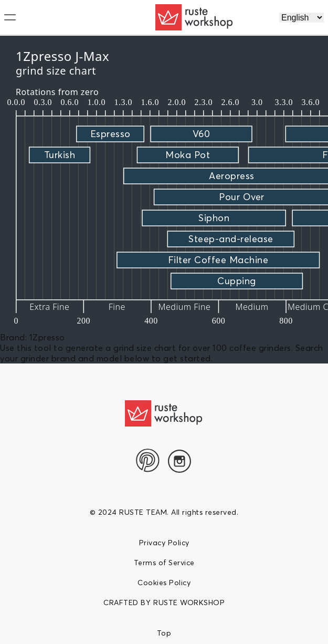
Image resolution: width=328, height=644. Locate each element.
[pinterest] (148, 460)
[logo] (195, 17)
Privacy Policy (164, 543)
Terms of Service (164, 563)
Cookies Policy (164, 583)
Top (164, 633)
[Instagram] (179, 461)
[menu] (57, 17)
